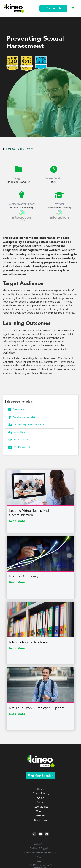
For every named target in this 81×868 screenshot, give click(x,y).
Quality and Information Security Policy (40, 853)
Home (41, 789)
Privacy (40, 857)
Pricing (40, 802)
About (41, 798)
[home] (14, 8)
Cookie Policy (40, 844)
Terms (40, 862)
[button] (73, 8)
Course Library (41, 794)
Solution (40, 816)
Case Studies (41, 807)
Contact (41, 811)
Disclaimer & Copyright (40, 848)
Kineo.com (40, 820)
